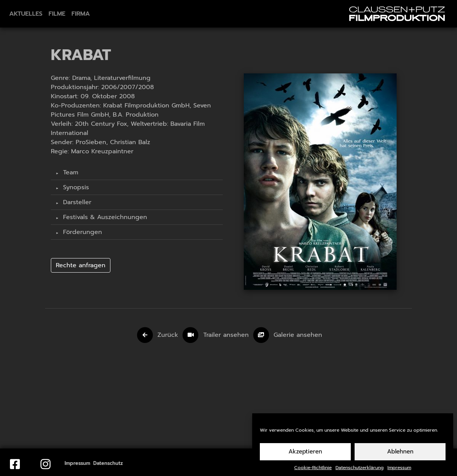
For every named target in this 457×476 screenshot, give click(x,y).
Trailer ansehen (227, 335)
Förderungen (81, 232)
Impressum (399, 472)
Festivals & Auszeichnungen (104, 217)
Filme (57, 14)
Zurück (168, 335)
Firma (81, 14)
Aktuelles (26, 14)
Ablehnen (400, 456)
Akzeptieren (305, 456)
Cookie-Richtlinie (313, 472)
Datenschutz (108, 463)
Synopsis (75, 187)
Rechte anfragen (81, 265)
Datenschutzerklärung (360, 472)
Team (70, 172)
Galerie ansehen (298, 335)
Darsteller (76, 202)
